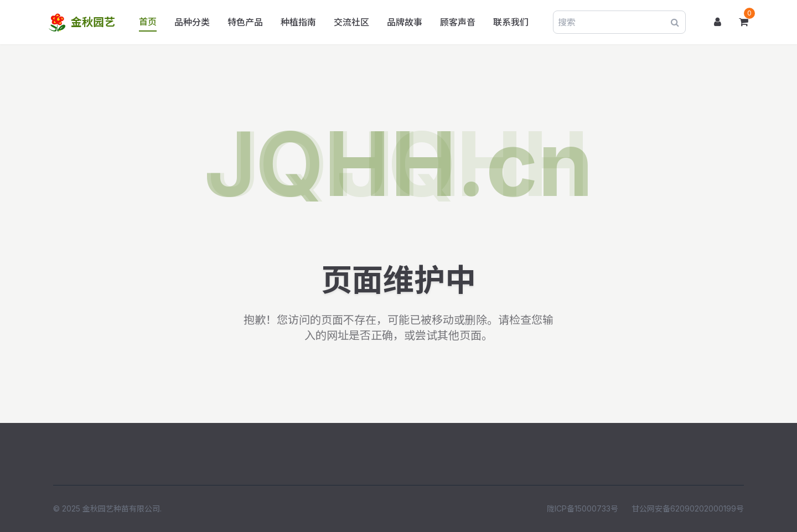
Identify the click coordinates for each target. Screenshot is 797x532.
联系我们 (511, 22)
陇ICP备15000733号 (583, 508)
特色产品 (245, 22)
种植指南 (298, 22)
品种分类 (192, 22)
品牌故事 (405, 22)
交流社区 (351, 22)
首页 (148, 22)
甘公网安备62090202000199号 (688, 508)
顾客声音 (458, 22)
